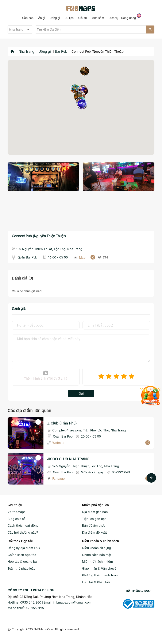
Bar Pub (61, 51)
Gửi (81, 393)
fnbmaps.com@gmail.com (72, 602)
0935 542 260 (31, 602)
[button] (75, 89)
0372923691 (121, 472)
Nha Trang (26, 51)
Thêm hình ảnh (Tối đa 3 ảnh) (46, 375)
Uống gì (45, 51)
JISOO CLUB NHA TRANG (68, 459)
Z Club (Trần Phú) (62, 423)
